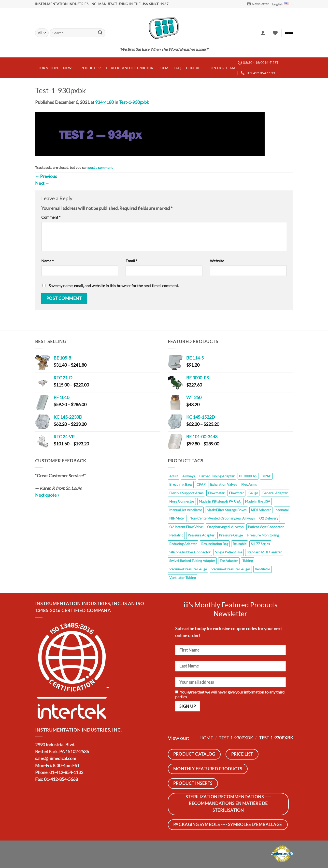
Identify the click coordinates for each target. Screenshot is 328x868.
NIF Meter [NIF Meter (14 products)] (177, 518)
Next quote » (47, 495)
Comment (51, 217)
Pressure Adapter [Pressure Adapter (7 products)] (201, 535)
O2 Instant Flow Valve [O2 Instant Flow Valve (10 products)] (186, 527)
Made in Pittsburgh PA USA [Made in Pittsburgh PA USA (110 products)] (220, 501)
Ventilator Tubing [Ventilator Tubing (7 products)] (183, 578)
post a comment (100, 167)
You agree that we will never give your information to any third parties (230, 694)
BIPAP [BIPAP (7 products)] (266, 476)
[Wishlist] (275, 33)
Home (206, 738)
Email (131, 261)
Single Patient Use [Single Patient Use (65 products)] (229, 552)
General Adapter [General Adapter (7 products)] (275, 493)
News (68, 68)
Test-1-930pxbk (134, 102)
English (283, 4)
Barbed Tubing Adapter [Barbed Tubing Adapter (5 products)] (217, 476)
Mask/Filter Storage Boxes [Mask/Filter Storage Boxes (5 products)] (227, 510)
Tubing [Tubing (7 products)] (248, 561)
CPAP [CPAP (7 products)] (201, 484)
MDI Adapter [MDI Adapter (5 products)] (261, 510)
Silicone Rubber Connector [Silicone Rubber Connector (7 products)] (190, 552)
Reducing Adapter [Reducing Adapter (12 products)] (183, 544)
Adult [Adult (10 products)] (174, 476)
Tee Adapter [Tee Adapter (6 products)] (229, 561)
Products (90, 68)
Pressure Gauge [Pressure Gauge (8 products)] (231, 535)
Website (217, 261)
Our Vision (48, 68)
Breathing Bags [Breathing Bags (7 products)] (181, 484)
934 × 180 (104, 102)
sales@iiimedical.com (56, 758)
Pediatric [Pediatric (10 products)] (176, 535)
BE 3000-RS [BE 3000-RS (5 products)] (248, 476)
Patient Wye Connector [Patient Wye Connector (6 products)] (266, 527)
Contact (194, 68)
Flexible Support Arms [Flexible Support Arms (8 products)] (186, 493)
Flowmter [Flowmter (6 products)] (236, 493)
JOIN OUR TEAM (222, 68)
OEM (164, 68)
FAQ (177, 68)
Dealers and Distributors (131, 68)
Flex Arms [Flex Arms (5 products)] (249, 484)
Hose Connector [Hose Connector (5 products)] (182, 501)
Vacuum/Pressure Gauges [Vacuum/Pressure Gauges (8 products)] (231, 569)
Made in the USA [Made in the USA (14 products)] (258, 501)
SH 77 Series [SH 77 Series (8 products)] (260, 544)
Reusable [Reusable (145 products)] (240, 544)
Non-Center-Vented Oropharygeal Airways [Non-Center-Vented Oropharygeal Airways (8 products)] (222, 518)
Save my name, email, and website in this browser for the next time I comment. (114, 286)
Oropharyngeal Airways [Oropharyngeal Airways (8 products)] (225, 527)
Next (42, 183)
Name (47, 261)
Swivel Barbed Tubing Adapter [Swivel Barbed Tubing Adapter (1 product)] (192, 561)
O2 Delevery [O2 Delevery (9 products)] (269, 518)
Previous (46, 176)
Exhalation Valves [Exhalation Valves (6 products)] (223, 484)
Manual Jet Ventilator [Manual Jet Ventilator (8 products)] (186, 510)
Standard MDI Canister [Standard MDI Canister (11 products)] (264, 552)
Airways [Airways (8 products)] (189, 476)
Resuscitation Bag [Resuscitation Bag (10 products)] (215, 544)
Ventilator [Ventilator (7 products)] (263, 569)
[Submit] (100, 33)
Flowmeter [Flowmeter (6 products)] (216, 493)
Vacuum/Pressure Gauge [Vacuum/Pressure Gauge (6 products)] (188, 569)
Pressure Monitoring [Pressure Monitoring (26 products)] (263, 535)
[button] (258, 4)
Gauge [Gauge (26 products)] (253, 493)
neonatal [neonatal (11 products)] (282, 510)
